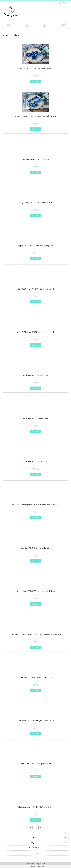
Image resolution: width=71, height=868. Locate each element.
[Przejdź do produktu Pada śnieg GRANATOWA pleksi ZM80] (35, 752)
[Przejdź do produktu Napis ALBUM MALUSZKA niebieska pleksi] (35, 234)
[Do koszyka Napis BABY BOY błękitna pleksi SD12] (35, 561)
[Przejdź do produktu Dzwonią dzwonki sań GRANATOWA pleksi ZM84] (35, 102)
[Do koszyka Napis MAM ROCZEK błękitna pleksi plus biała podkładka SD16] (35, 647)
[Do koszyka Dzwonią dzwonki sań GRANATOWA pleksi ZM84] (35, 129)
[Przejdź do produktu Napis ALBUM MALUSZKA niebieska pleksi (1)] (35, 277)
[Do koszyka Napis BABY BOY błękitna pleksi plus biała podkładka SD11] (35, 518)
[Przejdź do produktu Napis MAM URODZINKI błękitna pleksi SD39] (35, 709)
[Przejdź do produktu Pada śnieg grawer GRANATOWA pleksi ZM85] (35, 795)
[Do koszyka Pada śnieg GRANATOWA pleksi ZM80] (35, 777)
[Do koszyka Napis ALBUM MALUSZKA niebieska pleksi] (35, 259)
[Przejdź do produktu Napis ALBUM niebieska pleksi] (35, 363)
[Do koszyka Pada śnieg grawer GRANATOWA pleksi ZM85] (35, 820)
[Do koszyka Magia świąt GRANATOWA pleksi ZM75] (35, 216)
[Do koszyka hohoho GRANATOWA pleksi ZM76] (35, 172)
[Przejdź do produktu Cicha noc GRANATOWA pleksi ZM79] (35, 54)
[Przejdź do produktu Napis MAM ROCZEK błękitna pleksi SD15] (35, 666)
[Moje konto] (44, 26)
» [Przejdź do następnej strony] (40, 827)
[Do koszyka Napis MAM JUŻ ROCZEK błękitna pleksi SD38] (35, 604)
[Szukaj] (27, 26)
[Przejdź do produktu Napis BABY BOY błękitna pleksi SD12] (35, 536)
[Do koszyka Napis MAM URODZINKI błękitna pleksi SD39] (35, 734)
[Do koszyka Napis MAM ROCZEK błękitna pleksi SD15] (35, 690)
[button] (9, 26)
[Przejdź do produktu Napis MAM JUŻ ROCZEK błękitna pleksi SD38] (35, 579)
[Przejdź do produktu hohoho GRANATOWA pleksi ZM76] (35, 147)
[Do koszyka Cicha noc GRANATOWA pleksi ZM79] (35, 81)
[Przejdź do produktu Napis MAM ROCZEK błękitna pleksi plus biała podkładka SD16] (35, 622)
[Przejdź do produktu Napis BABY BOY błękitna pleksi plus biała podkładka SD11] (35, 493)
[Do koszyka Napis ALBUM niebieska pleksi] (35, 388)
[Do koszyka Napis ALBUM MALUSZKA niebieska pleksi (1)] (35, 302)
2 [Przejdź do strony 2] (37, 827)
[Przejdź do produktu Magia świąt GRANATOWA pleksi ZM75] (35, 191)
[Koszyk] (62, 26)
